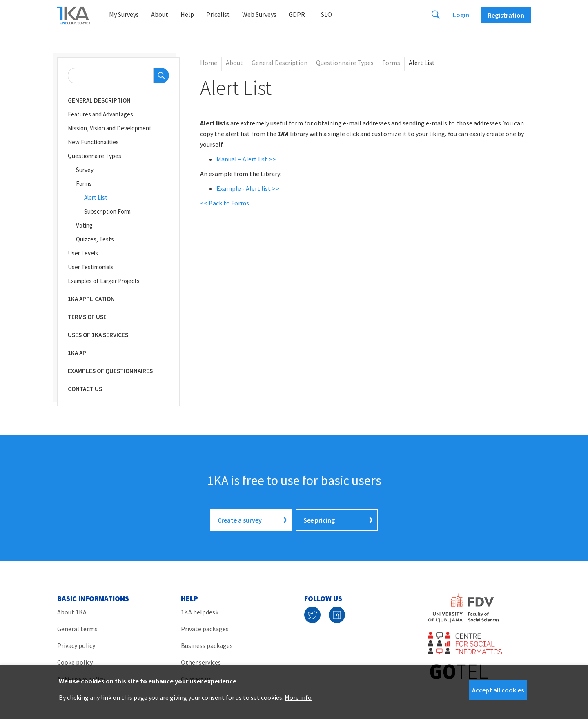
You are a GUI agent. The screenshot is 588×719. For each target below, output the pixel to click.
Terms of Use (87, 317)
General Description (99, 100)
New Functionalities (93, 142)
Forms (84, 184)
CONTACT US (85, 389)
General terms (77, 629)
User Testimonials (91, 267)
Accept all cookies (498, 690)
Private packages (205, 629)
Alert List (96, 198)
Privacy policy (76, 645)
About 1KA (72, 612)
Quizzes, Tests (95, 239)
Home (209, 63)
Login (461, 15)
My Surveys (124, 14)
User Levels (83, 253)
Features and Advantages (100, 114)
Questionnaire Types (95, 156)
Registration (506, 15)
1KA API (78, 353)
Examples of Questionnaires (110, 371)
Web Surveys (259, 14)
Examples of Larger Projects (104, 281)
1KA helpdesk (200, 612)
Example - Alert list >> (248, 188)
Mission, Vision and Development (110, 128)
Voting (84, 225)
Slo (326, 14)
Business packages (207, 645)
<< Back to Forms (225, 203)
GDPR (297, 14)
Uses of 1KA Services (98, 335)
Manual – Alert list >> (246, 159)
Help (187, 14)
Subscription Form (107, 211)
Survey (85, 170)
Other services (201, 662)
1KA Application (91, 299)
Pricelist (218, 14)
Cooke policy (75, 662)
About (160, 14)
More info (298, 697)
